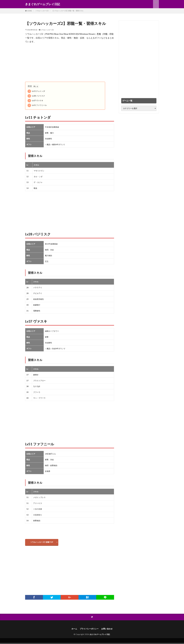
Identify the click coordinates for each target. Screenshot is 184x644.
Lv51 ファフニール (37, 105)
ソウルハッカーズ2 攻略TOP (42, 542)
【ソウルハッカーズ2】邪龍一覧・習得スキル (68, 11)
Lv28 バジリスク (36, 96)
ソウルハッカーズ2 (42, 11)
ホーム (72, 630)
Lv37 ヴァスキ (35, 101)
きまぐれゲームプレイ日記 (43, 4)
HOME (30, 11)
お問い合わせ (108, 630)
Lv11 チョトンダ (36, 91)
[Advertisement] (70, 63)
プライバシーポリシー (89, 630)
